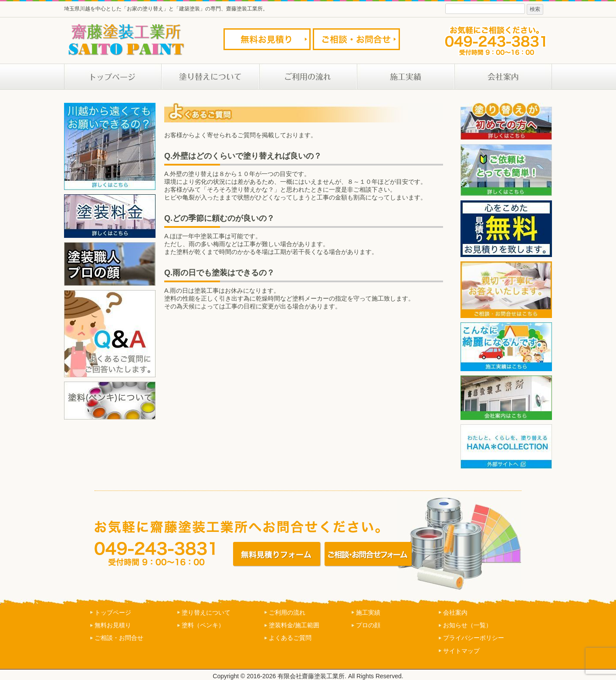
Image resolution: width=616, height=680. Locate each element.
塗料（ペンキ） (203, 625)
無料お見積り (113, 625)
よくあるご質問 (290, 638)
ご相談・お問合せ (119, 638)
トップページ (113, 612)
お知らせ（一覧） (467, 625)
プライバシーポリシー (474, 638)
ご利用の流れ (287, 612)
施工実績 (368, 612)
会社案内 (455, 612)
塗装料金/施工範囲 (294, 625)
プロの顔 (368, 625)
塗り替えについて (206, 612)
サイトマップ (461, 651)
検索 (535, 9)
